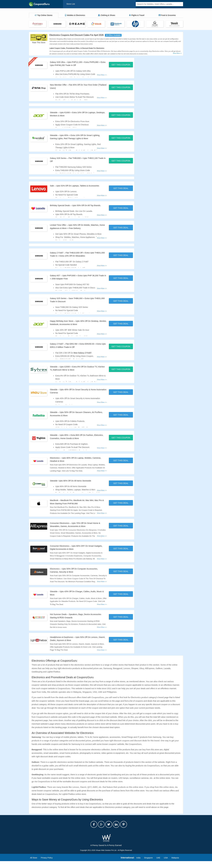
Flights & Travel (137, 16)
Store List (71, 4)
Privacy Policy (47, 865)
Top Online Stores (44, 16)
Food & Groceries (167, 16)
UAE (158, 865)
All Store (34, 865)
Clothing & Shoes (107, 16)
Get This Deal (121, 189)
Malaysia (175, 865)
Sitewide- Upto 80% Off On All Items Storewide (75, 487)
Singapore (148, 865)
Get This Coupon (121, 65)
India (138, 865)
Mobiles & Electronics (75, 16)
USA (166, 865)
